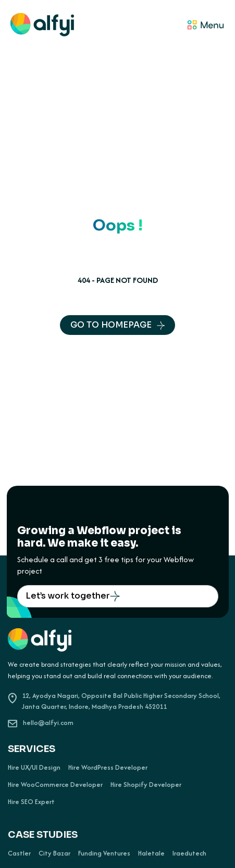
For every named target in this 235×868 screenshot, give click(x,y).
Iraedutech (189, 853)
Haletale (151, 853)
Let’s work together (73, 596)
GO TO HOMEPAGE (118, 325)
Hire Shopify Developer (146, 785)
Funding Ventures (104, 853)
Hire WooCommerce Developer (55, 785)
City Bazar (54, 853)
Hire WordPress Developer (108, 768)
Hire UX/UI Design (34, 768)
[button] (150, 26)
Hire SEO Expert (31, 802)
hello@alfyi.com (41, 723)
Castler (19, 853)
